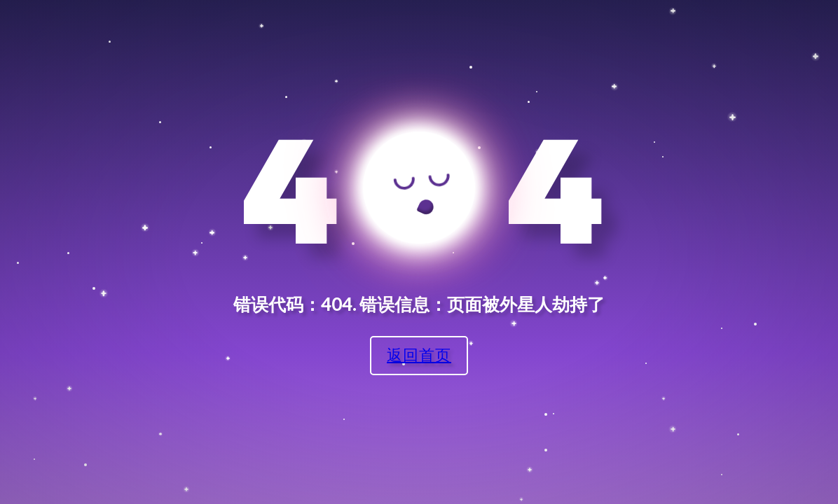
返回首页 (419, 355)
